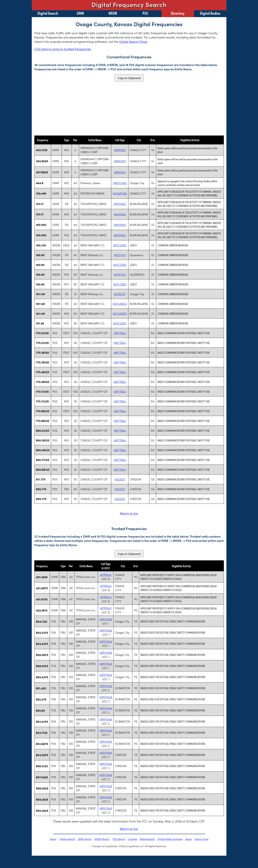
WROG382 (120, 183)
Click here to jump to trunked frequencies (63, 49)
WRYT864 (120, 333)
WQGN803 (120, 304)
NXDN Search (102, 839)
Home (53, 839)
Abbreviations (147, 839)
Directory (178, 13)
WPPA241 (106, 575)
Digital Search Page (133, 41)
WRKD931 (120, 150)
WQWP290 (120, 193)
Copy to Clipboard (129, 78)
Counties (133, 839)
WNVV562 (120, 204)
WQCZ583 (120, 245)
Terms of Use (201, 839)
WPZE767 (120, 294)
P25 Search (119, 839)
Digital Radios (210, 13)
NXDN (113, 13)
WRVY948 (106, 619)
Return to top (129, 513)
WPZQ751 (120, 255)
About (189, 839)
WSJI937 (120, 479)
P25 (145, 13)
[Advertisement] (129, 108)
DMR (80, 13)
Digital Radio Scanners (170, 839)
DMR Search (85, 839)
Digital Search (48, 13)
